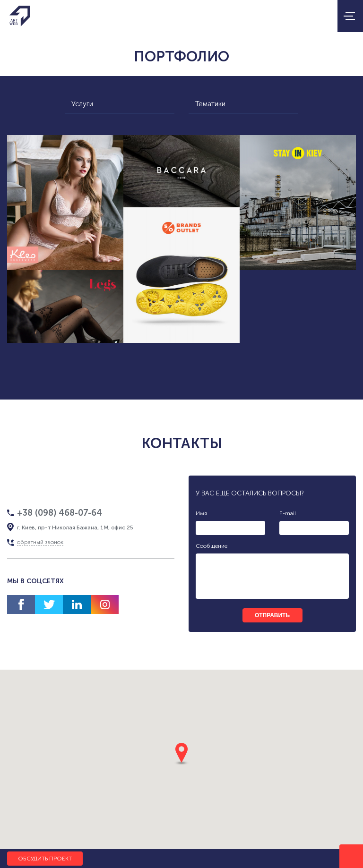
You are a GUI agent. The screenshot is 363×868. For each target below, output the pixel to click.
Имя (201, 513)
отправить (272, 615)
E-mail (288, 513)
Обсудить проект (45, 859)
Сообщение (212, 546)
